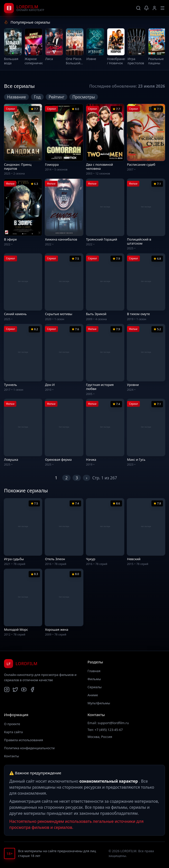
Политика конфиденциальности (29, 749)
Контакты (12, 757)
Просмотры (84, 98)
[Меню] (162, 8)
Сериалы (95, 688)
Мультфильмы (99, 704)
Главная (94, 672)
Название (16, 98)
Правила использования (23, 741)
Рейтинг (57, 98)
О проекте (12, 725)
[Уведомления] (146, 8)
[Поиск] (138, 8)
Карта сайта (13, 733)
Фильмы (94, 680)
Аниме (93, 696)
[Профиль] (154, 8)
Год (37, 98)
